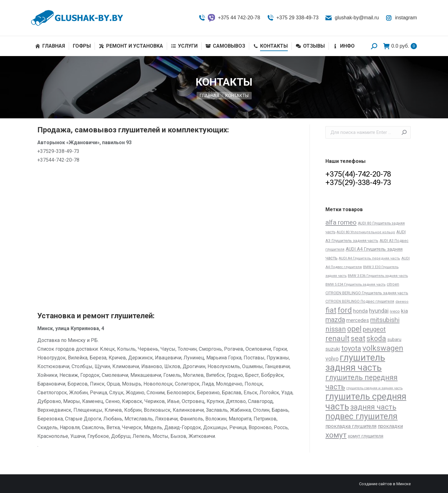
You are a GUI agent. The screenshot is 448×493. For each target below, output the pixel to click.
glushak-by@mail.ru (352, 18)
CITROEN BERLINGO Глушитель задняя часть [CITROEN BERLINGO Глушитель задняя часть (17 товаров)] (367, 293)
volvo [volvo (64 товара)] (332, 359)
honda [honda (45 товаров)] (360, 311)
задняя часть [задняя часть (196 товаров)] (373, 407)
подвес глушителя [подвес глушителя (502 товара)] (362, 416)
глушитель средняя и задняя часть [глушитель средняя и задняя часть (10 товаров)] (374, 388)
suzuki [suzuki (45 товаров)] (333, 349)
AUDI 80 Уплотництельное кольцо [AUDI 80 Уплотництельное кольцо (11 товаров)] (366, 232)
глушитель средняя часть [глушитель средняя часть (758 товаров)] (366, 401)
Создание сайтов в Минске (385, 484)
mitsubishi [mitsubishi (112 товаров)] (385, 320)
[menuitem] (50, 46)
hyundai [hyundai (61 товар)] (379, 311)
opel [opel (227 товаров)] (354, 329)
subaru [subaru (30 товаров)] (394, 339)
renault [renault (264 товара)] (337, 338)
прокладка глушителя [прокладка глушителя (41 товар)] (351, 426)
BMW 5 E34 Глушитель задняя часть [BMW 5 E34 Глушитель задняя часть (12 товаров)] (355, 284)
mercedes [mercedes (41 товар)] (358, 320)
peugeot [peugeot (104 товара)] (374, 329)
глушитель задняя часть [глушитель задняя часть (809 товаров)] (355, 363)
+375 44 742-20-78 (229, 18)
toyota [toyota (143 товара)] (351, 348)
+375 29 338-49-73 (292, 18)
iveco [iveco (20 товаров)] (395, 311)
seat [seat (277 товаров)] (358, 338)
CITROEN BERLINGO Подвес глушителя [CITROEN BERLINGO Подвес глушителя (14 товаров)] (360, 301)
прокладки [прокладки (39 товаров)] (390, 426)
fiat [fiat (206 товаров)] (331, 310)
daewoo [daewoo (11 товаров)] (402, 302)
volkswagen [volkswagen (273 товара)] (383, 348)
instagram (401, 18)
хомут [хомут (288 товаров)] (336, 435)
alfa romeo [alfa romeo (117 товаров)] (341, 222)
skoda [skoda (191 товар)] (376, 339)
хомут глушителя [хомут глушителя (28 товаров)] (366, 436)
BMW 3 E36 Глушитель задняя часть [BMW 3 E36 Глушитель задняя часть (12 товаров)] (378, 276)
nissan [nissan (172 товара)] (336, 329)
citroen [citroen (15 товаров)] (393, 284)
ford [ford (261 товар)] (345, 310)
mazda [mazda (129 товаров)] (335, 320)
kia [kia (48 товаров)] (404, 311)
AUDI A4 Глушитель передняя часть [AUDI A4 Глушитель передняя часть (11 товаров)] (369, 258)
